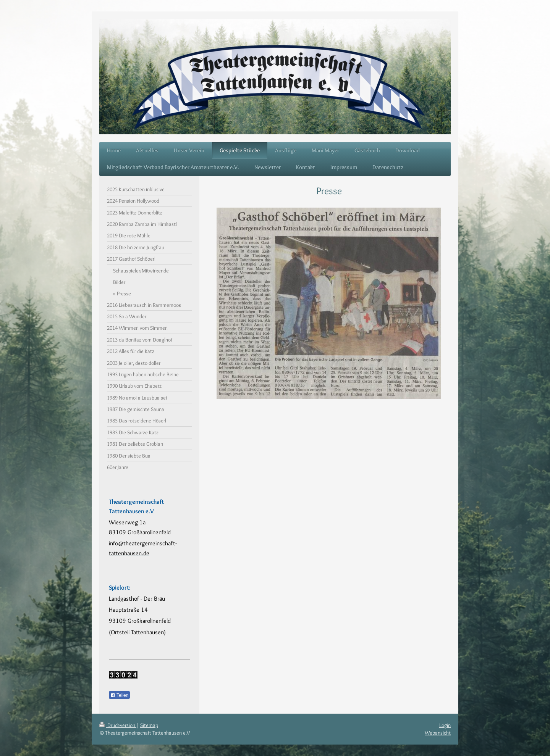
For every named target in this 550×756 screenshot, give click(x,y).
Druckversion (118, 725)
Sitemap (149, 725)
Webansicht (438, 733)
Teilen (119, 695)
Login (445, 725)
